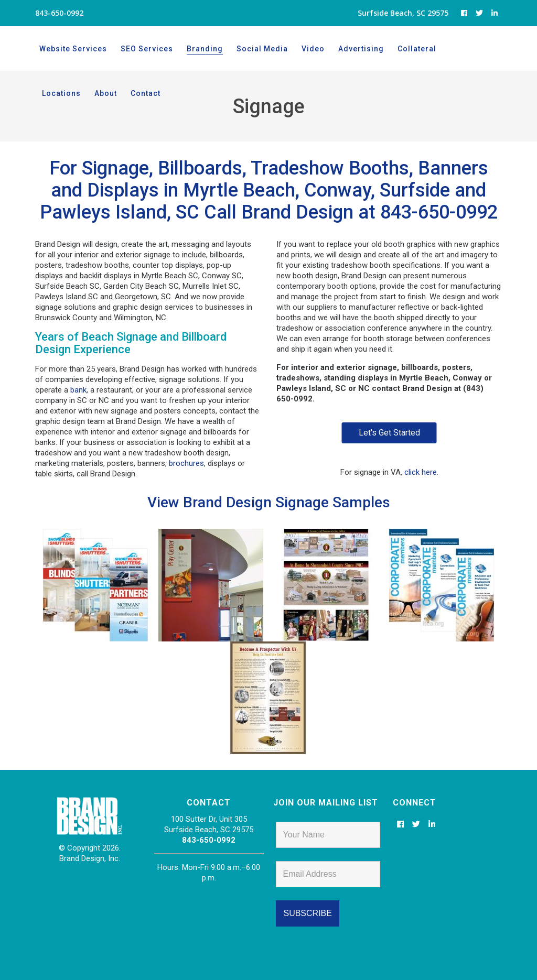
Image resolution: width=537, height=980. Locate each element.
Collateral (417, 49)
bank (78, 390)
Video (313, 49)
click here (421, 472)
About (53, 93)
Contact (93, 93)
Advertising (361, 49)
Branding (205, 49)
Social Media (262, 49)
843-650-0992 (209, 840)
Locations (469, 49)
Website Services (73, 49)
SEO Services (147, 49)
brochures (186, 463)
